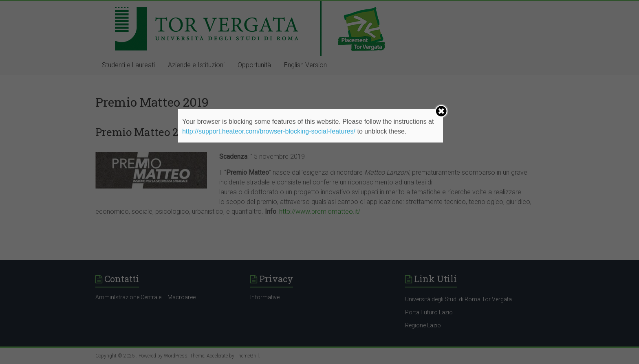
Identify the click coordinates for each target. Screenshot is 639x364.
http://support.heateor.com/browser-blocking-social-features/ (269, 131)
